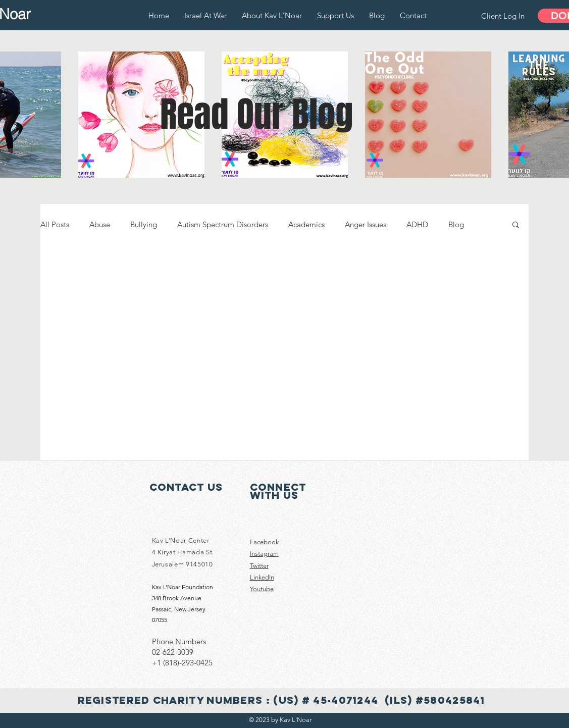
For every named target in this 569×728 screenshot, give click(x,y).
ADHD (417, 224)
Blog (456, 224)
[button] (516, 225)
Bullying (144, 224)
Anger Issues (366, 224)
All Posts (55, 224)
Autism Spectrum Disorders (223, 224)
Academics (306, 224)
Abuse (100, 224)
